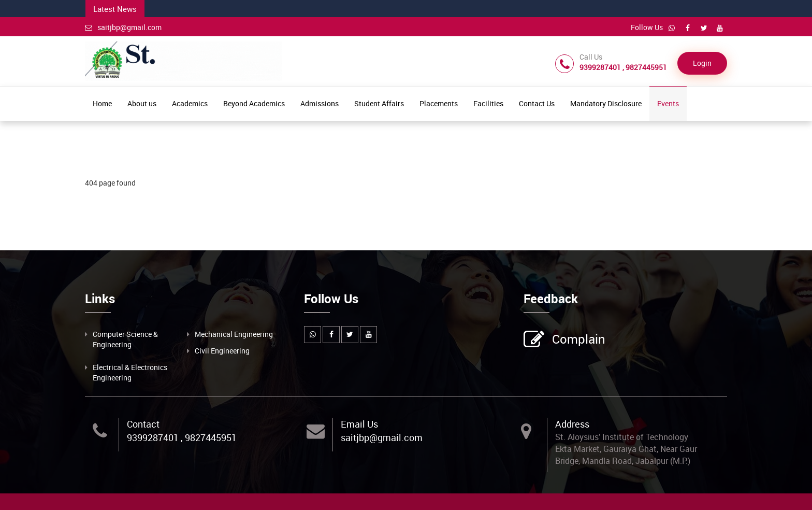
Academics (190, 103)
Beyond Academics (254, 103)
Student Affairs (379, 103)
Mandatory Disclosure (606, 103)
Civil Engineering (222, 351)
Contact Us (537, 103)
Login (702, 63)
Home (102, 103)
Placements (439, 103)
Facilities (488, 103)
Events (668, 103)
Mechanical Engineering (234, 334)
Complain (577, 340)
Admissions (320, 103)
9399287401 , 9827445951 (182, 437)
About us (142, 103)
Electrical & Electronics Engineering (130, 372)
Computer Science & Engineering (125, 339)
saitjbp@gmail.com (123, 27)
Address (572, 424)
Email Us (359, 424)
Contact (143, 424)
